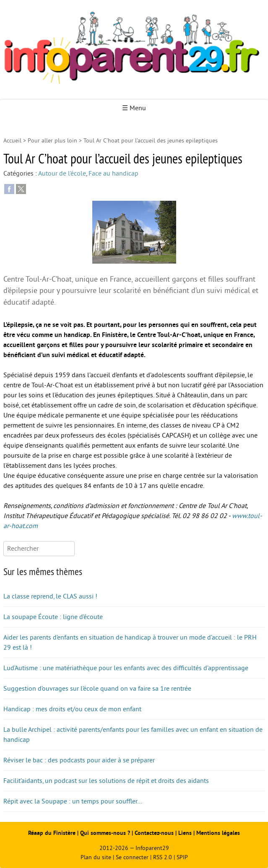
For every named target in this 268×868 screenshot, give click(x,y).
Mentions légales (218, 833)
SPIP (182, 857)
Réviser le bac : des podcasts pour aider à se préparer (79, 760)
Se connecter (132, 857)
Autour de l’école (62, 174)
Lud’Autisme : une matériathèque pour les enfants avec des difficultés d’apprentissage (126, 668)
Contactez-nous (154, 833)
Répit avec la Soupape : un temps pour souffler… (73, 801)
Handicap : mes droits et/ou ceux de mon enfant (72, 709)
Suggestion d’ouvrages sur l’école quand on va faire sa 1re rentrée (97, 689)
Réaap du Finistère (52, 833)
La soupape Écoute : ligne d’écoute (53, 617)
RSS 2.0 (163, 857)
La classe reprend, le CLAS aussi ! (50, 596)
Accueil (12, 141)
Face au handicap (113, 174)
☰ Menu (134, 108)
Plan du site (96, 857)
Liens (185, 833)
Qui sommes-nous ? (106, 833)
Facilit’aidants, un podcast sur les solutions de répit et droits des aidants (106, 781)
